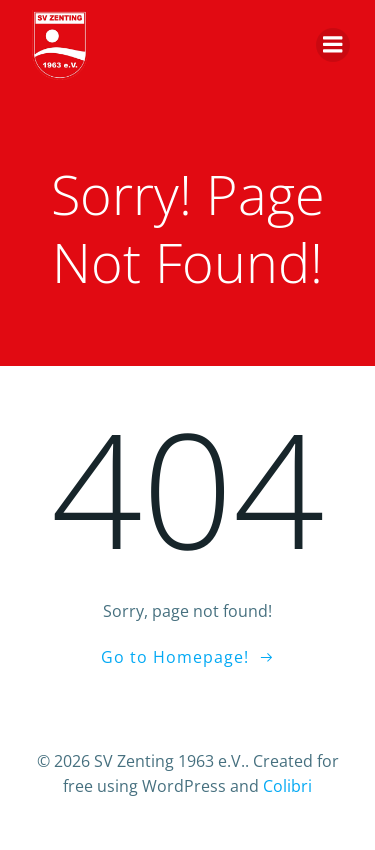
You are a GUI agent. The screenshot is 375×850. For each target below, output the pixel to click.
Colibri (287, 786)
